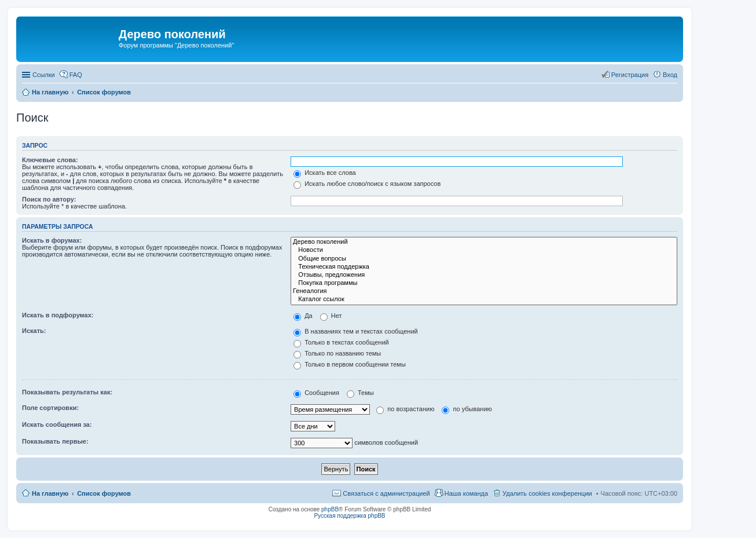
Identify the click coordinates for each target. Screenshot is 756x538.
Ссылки (44, 75)
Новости (484, 250)
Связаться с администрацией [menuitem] (386, 493)
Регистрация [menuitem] (630, 75)
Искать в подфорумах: (58, 315)
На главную (50, 493)
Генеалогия (484, 291)
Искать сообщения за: (57, 424)
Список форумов (104, 493)
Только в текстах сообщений (341, 342)
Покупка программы (484, 283)
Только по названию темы (337, 353)
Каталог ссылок (484, 299)
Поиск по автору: (49, 199)
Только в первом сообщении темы (350, 364)
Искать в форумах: (52, 240)
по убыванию (467, 409)
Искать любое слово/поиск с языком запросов (367, 184)
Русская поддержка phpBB (349, 516)
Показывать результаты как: (67, 392)
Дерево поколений (484, 242)
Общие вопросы (484, 259)
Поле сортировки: (50, 408)
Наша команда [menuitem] (466, 493)
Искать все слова (325, 173)
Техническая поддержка (484, 267)
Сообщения (316, 393)
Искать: (34, 331)
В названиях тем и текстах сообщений (356, 331)
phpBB (330, 509)
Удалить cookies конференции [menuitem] (547, 493)
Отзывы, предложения (484, 275)
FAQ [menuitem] (76, 75)
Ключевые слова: (50, 160)
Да (303, 316)
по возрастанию (405, 409)
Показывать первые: (55, 441)
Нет (331, 316)
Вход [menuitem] (670, 75)
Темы (360, 393)
